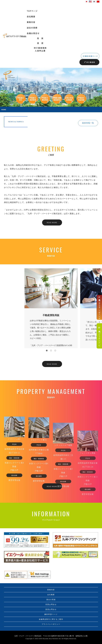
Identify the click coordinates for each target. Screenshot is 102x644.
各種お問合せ (33, 33)
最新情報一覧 (88, 123)
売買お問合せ (51, 604)
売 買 (40, 38)
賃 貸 (40, 43)
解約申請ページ (90, 56)
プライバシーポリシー (51, 624)
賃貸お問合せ (51, 609)
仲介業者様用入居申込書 (40, 49)
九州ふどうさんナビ (99, 336)
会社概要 (31, 16)
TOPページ (32, 11)
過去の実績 (32, 28)
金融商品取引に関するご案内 (51, 619)
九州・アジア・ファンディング (99, 307)
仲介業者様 (90, 62)
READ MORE (52, 222)
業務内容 (31, 22)
